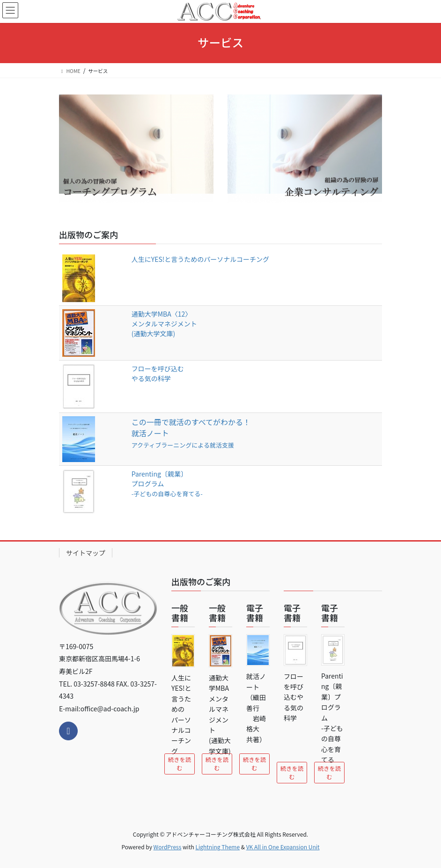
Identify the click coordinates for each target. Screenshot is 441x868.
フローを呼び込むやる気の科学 (158, 373)
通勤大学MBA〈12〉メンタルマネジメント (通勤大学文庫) (164, 324)
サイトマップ (86, 553)
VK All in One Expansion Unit (283, 847)
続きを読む (180, 764)
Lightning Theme (217, 847)
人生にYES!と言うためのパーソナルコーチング (200, 259)
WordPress (168, 847)
